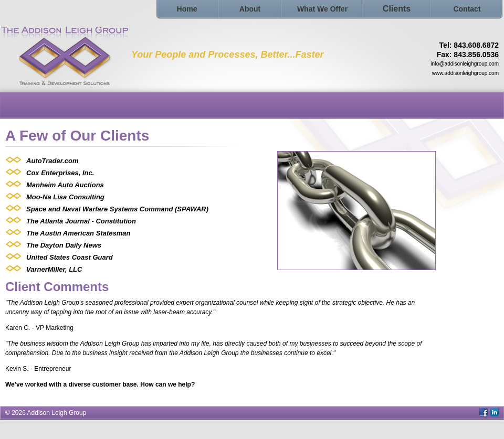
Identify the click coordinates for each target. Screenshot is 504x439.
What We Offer (322, 9)
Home (187, 9)
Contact (467, 9)
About (250, 9)
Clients (397, 9)
